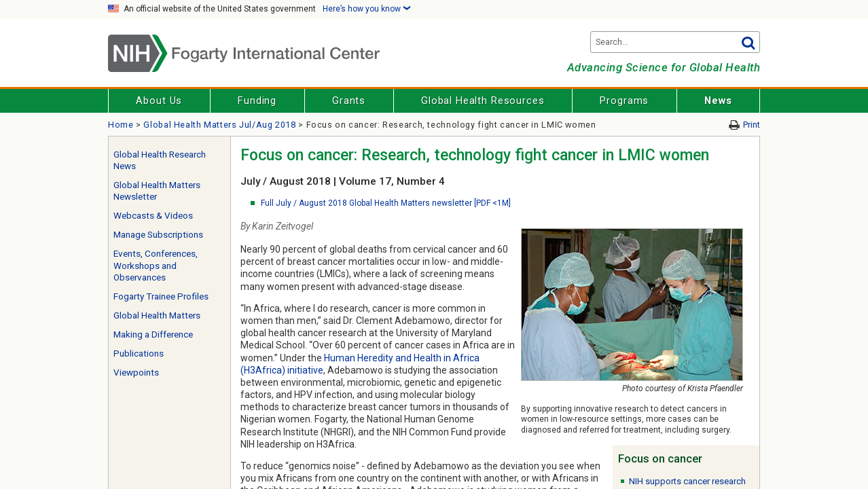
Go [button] (748, 42)
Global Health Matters (157, 315)
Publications (139, 354)
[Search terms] (675, 42)
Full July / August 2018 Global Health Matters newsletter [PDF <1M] (386, 203)
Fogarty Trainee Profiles (161, 296)
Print (752, 125)
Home (121, 125)
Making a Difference (153, 334)
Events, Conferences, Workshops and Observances (156, 266)
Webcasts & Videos (153, 216)
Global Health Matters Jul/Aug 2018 (219, 125)
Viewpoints (136, 373)
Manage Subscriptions (158, 235)
